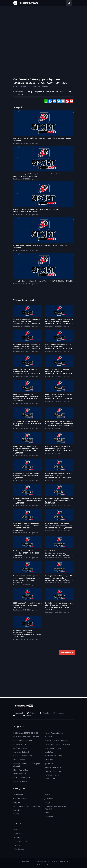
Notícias (17, 830)
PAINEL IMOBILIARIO (22, 777)
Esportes (17, 810)
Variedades (49, 816)
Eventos (17, 845)
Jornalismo (49, 798)
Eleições (17, 802)
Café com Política (20, 748)
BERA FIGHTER (20, 744)
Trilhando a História (52, 775)
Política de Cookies (43, 865)
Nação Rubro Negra (21, 770)
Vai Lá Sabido (50, 779)
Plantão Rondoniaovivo (54, 733)
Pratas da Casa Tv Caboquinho (57, 740)
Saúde (47, 813)
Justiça (47, 802)
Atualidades (18, 795)
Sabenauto (49, 760)
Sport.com (49, 763)
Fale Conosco (19, 849)
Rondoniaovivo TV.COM (54, 756)
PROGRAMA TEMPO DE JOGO (26, 733)
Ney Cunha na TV (20, 774)
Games (16, 814)
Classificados (19, 834)
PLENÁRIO (49, 737)
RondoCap (49, 752)
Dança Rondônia (20, 760)
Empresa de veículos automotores (27, 806)
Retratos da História (53, 748)
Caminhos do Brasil (21, 752)
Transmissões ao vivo (53, 771)
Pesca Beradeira (20, 781)
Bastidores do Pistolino (23, 740)
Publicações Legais (22, 841)
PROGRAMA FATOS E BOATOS (57, 744)
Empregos (18, 837)
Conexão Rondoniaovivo (23, 756)
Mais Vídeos (67, 652)
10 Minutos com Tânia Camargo (26, 737)
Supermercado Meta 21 (54, 767)
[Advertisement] (43, 32)
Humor (47, 795)
